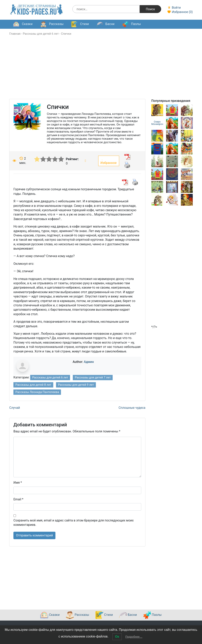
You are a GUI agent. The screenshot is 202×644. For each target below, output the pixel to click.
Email (18, 499)
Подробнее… (134, 637)
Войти (174, 8)
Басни (106, 24)
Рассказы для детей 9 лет (76, 385)
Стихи (80, 24)
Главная (15, 34)
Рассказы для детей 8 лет (33, 385)
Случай (15, 408)
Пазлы (132, 24)
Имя (18, 483)
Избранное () (180, 12)
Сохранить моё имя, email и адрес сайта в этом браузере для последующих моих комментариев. (73, 523)
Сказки (23, 24)
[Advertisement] (101, 71)
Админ (89, 362)
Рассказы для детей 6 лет (41, 34)
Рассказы (52, 24)
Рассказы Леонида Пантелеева (37, 392)
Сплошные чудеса (132, 408)
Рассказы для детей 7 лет (93, 377)
